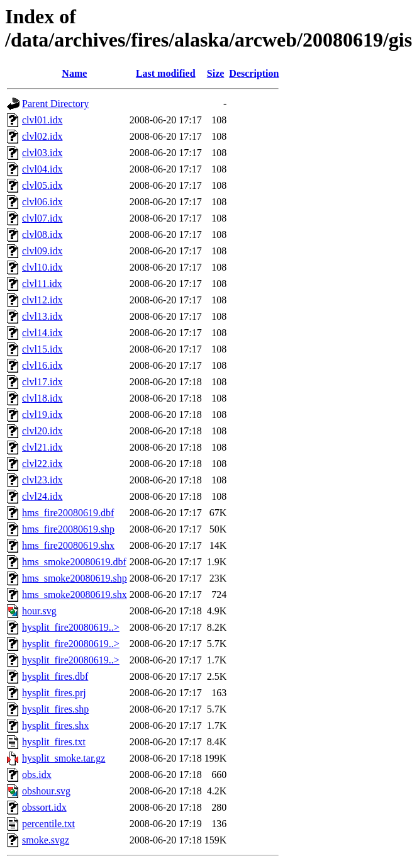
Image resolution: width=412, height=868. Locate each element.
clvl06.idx (42, 202)
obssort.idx (44, 807)
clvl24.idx (42, 496)
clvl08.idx (42, 234)
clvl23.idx (42, 480)
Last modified (166, 73)
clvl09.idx (42, 251)
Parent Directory (55, 104)
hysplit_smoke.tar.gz (64, 758)
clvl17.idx (42, 382)
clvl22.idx (42, 464)
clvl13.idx (42, 316)
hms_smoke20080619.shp (75, 578)
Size (216, 73)
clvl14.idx (42, 333)
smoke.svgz (46, 840)
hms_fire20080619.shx (68, 545)
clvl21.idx (42, 447)
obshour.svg (46, 791)
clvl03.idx (42, 153)
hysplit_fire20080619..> (71, 627)
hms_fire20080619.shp (68, 529)
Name (74, 73)
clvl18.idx (42, 398)
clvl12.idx (42, 300)
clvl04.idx (42, 169)
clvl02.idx (42, 136)
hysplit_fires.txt (54, 742)
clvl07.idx (42, 218)
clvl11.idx (42, 284)
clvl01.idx (42, 120)
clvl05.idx (42, 185)
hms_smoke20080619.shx (75, 595)
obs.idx (37, 775)
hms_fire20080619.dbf (68, 513)
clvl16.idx (42, 365)
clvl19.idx (42, 414)
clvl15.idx (42, 349)
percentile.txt (48, 824)
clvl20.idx (42, 431)
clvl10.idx (42, 267)
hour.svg (39, 611)
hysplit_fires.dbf (55, 676)
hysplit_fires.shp (55, 709)
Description (254, 73)
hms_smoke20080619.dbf (74, 562)
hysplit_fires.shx (55, 725)
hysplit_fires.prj (54, 693)
